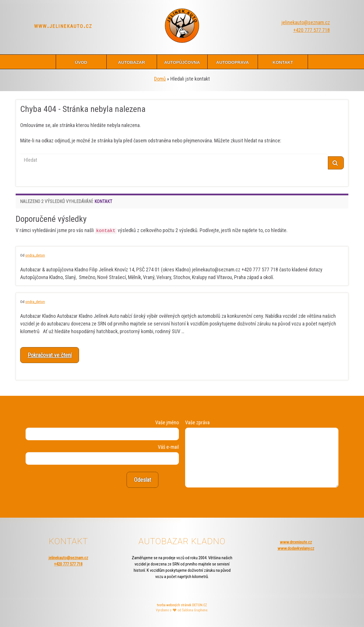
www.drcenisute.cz (296, 542)
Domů (160, 79)
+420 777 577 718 (312, 30)
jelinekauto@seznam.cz (306, 22)
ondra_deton (35, 255)
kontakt (283, 62)
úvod (81, 62)
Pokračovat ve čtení (50, 355)
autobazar (132, 62)
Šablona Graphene (195, 610)
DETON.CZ (200, 605)
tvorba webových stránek (174, 605)
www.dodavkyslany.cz (296, 548)
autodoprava (232, 62)
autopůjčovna (182, 62)
